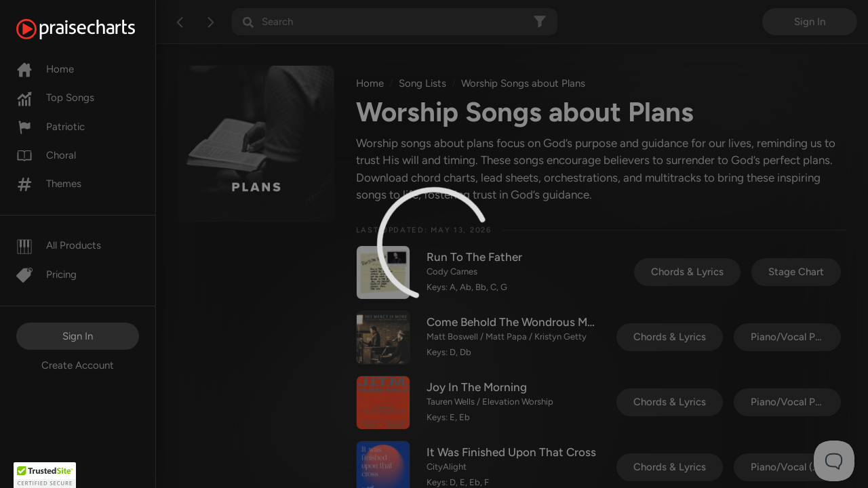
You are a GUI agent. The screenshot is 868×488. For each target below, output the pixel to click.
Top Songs (55, 98)
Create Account (78, 365)
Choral (46, 155)
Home (45, 69)
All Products (59, 245)
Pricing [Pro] (46, 274)
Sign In (78, 336)
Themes (49, 184)
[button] (45, 475)
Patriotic (51, 127)
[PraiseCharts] (93, 29)
